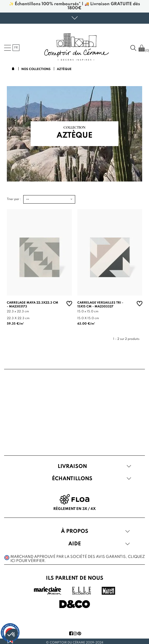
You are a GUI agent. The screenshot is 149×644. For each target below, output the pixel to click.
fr (16, 48)
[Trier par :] (49, 199)
